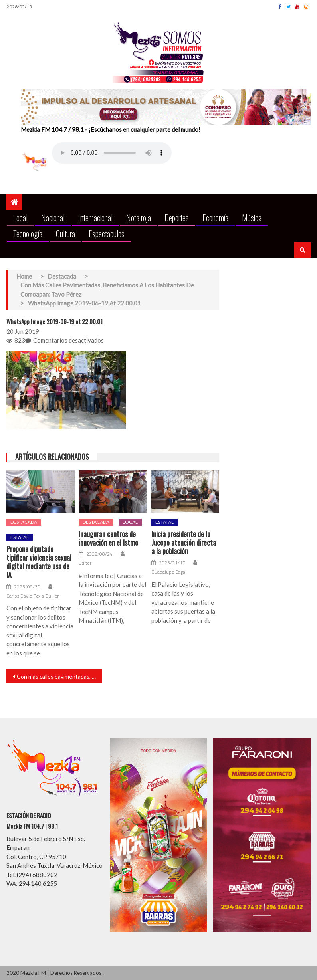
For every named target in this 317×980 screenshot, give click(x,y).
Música (252, 217)
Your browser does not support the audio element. (112, 153)
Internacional (95, 217)
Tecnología (28, 233)
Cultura (65, 233)
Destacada (24, 522)
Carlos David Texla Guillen (33, 596)
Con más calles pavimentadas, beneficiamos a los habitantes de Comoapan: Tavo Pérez (59, 676)
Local (20, 217)
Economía (215, 217)
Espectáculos (107, 233)
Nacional (53, 217)
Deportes (177, 217)
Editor (85, 563)
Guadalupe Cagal (169, 572)
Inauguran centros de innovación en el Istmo (108, 538)
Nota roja (139, 217)
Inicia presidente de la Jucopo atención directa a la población (184, 543)
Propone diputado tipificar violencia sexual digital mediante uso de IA (39, 562)
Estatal (20, 537)
